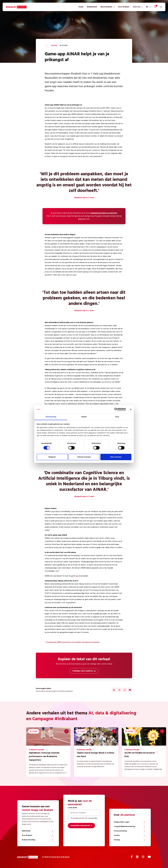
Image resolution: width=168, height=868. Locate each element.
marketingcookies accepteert (104, 213)
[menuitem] (81, 7)
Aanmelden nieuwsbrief (80, 826)
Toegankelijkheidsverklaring (124, 827)
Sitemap (117, 840)
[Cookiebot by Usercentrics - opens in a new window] (116, 409)
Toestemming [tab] (51, 417)
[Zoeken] (161, 7)
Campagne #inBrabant (55, 719)
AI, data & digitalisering (112, 713)
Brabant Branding (29, 840)
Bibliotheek (26, 831)
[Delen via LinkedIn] (114, 690)
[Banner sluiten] (131, 409)
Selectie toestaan (84, 457)
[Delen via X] (119, 690)
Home (81, 7)
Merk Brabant (106, 7)
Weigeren (52, 457)
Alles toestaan (116, 457)
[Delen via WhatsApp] (125, 690)
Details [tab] (84, 417)
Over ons (137, 7)
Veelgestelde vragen (122, 822)
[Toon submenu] (114, 7)
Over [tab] (117, 417)
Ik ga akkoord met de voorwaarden (83, 818)
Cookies (117, 835)
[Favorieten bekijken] (155, 7)
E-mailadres (73, 808)
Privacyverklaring (120, 831)
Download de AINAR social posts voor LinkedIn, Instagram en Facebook (73, 642)
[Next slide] (157, 752)
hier (77, 576)
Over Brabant (124, 7)
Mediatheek (92, 7)
